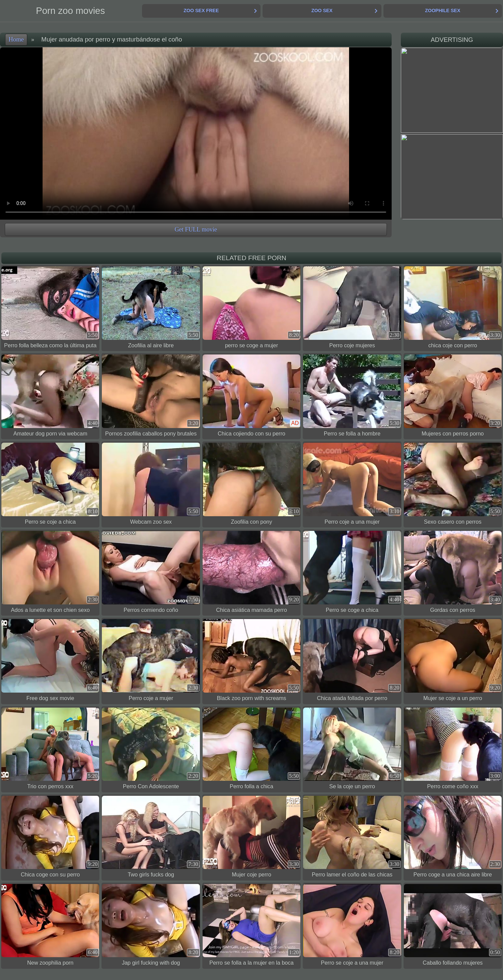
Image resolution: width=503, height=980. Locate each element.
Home (16, 39)
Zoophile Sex (443, 11)
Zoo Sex (322, 11)
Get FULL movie (196, 230)
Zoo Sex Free (201, 11)
